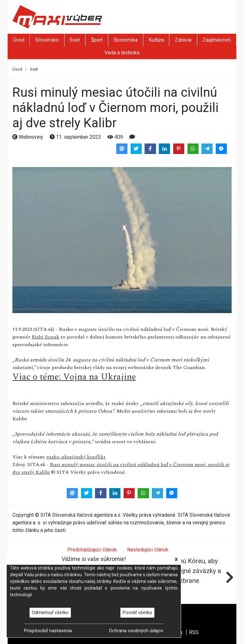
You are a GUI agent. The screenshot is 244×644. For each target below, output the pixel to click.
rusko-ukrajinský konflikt (76, 457)
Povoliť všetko (137, 612)
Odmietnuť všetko (50, 612)
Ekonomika (125, 40)
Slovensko (47, 40)
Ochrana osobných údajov (136, 631)
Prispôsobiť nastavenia (48, 631)
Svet (75, 40)
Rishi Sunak (45, 337)
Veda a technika (122, 53)
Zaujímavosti (217, 40)
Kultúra (156, 40)
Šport (97, 40)
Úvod (19, 40)
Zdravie (183, 40)
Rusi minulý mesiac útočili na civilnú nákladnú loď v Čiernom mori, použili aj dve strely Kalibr (121, 468)
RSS (194, 632)
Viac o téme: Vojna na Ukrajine (74, 377)
